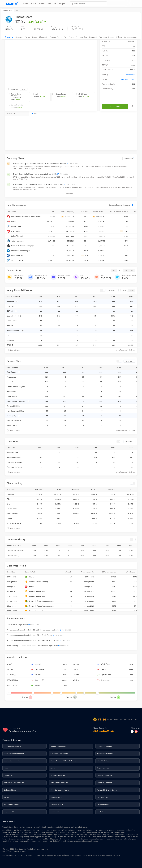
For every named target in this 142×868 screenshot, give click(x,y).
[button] (24, 212)
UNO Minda (83, 95)
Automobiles (130, 75)
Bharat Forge (61, 95)
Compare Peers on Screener (121, 205)
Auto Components (128, 79)
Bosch (39, 95)
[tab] (25, 4)
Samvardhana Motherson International (19, 97)
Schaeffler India (17, 106)
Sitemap (17, 740)
